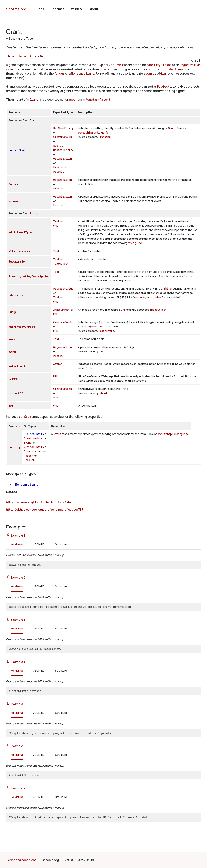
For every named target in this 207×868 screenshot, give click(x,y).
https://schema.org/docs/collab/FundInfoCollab (39, 502)
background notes (150, 297)
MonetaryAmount (159, 65)
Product (59, 172)
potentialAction (21, 366)
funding (105, 137)
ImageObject (61, 310)
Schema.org (16, 9)
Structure (61, 544)
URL (56, 226)
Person (15, 69)
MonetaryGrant (82, 73)
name (12, 339)
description (17, 261)
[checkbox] (103, 61)
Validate (77, 9)
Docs (40, 9)
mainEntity (107, 331)
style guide (135, 243)
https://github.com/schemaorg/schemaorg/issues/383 (45, 510)
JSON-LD (39, 544)
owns (103, 351)
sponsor (150, 73)
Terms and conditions (21, 860)
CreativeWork (63, 137)
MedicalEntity (63, 150)
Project (107, 69)
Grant (45, 56)
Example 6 (18, 746)
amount (74, 100)
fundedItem (173, 69)
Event (57, 146)
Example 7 (18, 788)
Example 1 (18, 535)
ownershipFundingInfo (93, 132)
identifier (17, 295)
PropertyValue (63, 288)
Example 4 (18, 662)
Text (56, 221)
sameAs (13, 379)
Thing (11, 56)
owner (12, 352)
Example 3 (18, 620)
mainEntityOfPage (22, 327)
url (11, 406)
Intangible (28, 56)
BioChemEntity (63, 128)
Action (58, 364)
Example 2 (18, 578)
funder (118, 65)
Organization (190, 65)
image (12, 312)
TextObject (61, 264)
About (94, 9)
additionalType (20, 232)
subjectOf (16, 393)
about (103, 393)
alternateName (19, 251)
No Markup (17, 544)
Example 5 (18, 704)
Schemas (57, 9)
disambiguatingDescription (29, 276)
